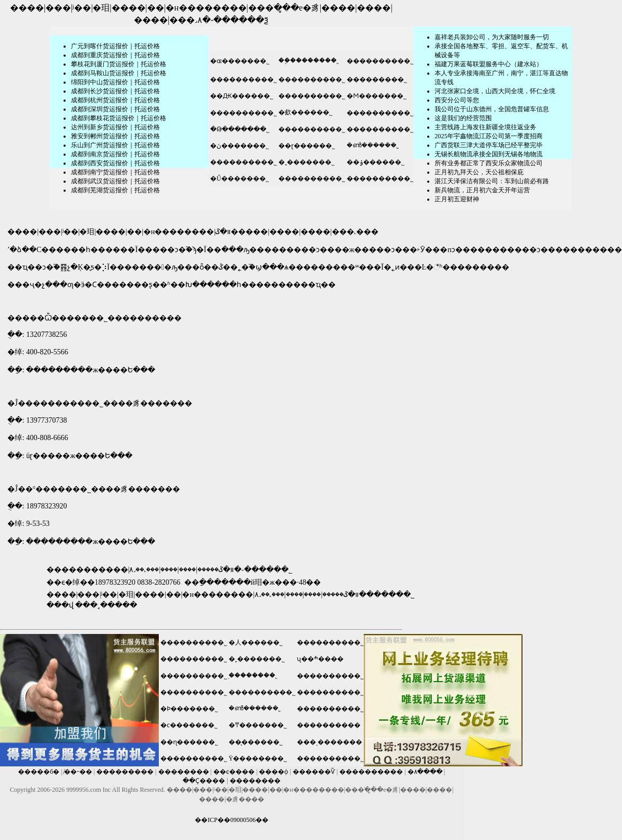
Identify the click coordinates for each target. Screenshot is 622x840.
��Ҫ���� (204, 781)
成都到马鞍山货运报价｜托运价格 (119, 73)
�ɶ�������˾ (239, 61)
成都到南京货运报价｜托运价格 (115, 154)
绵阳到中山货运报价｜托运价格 (115, 82)
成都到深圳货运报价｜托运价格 (115, 109)
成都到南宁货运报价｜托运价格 (115, 172)
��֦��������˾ (309, 60)
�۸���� (425, 772)
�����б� (39, 772)
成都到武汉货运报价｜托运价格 (115, 181)
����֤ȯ (273, 772)
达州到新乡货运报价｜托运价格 (115, 127)
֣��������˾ (253, 675)
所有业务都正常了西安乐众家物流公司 (489, 163)
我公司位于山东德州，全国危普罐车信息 (492, 109)
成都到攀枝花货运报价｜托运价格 (119, 118)
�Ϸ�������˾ (189, 709)
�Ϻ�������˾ (377, 96)
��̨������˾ (256, 742)
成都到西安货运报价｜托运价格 (115, 163)
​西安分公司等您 (457, 100)
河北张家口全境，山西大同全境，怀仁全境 (495, 91)
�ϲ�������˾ (189, 725)
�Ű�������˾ (240, 178)
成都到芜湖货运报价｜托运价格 (115, 190)
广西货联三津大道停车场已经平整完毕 (489, 145)
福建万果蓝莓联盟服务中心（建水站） (489, 64)
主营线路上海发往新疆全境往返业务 (485, 127)
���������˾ (377, 79)
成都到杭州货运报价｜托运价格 (115, 100)
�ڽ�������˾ (240, 146)
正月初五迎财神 (457, 199)
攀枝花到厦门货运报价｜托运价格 (119, 64)
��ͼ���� (234, 772)
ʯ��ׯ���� (320, 659)
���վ (60, 605)
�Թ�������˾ (240, 129)
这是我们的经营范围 (463, 118)
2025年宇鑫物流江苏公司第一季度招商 (489, 136)
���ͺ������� (330, 742)
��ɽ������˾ (307, 146)
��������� (125, 772)
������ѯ (241, 20)
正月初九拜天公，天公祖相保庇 (479, 172)
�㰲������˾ (305, 112)
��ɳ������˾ (189, 742)
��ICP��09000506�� (232, 820)
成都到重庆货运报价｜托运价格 (115, 55)
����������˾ (380, 61)
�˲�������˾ (257, 659)
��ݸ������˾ (376, 162)
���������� (329, 725)
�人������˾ (256, 642)
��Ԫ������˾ (242, 96)
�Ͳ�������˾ (258, 725)
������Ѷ (314, 772)
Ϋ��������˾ (258, 758)
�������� (184, 772)
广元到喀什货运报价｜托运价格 (115, 46)
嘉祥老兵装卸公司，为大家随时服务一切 (492, 37)
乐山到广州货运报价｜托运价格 (115, 145)
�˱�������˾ (307, 162)
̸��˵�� (78, 772)
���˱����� (106, 605)
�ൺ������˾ (373, 145)
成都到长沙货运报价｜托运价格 (115, 91)
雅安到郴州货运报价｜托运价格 (115, 136)
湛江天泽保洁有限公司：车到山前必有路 (492, 181)
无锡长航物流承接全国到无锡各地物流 (489, 154)
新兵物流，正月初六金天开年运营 (482, 190)
